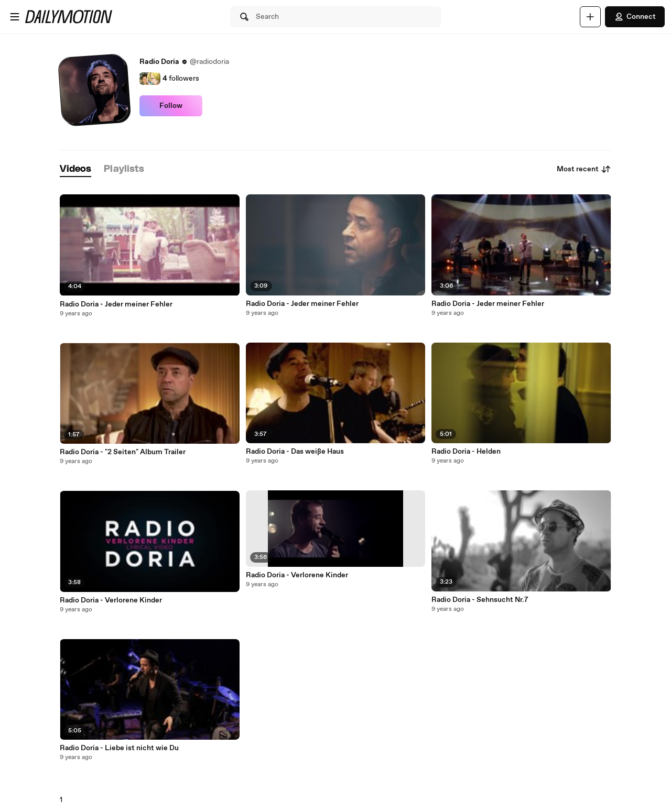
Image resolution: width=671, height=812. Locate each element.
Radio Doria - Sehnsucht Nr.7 (480, 600)
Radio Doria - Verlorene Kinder (111, 600)
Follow (171, 106)
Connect (635, 17)
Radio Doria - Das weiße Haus (295, 452)
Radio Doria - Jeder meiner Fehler (116, 304)
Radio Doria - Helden (466, 452)
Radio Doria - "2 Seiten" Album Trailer (123, 452)
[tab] (75, 169)
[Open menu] (15, 17)
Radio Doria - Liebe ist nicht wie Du (119, 748)
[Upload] (590, 17)
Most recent (584, 169)
